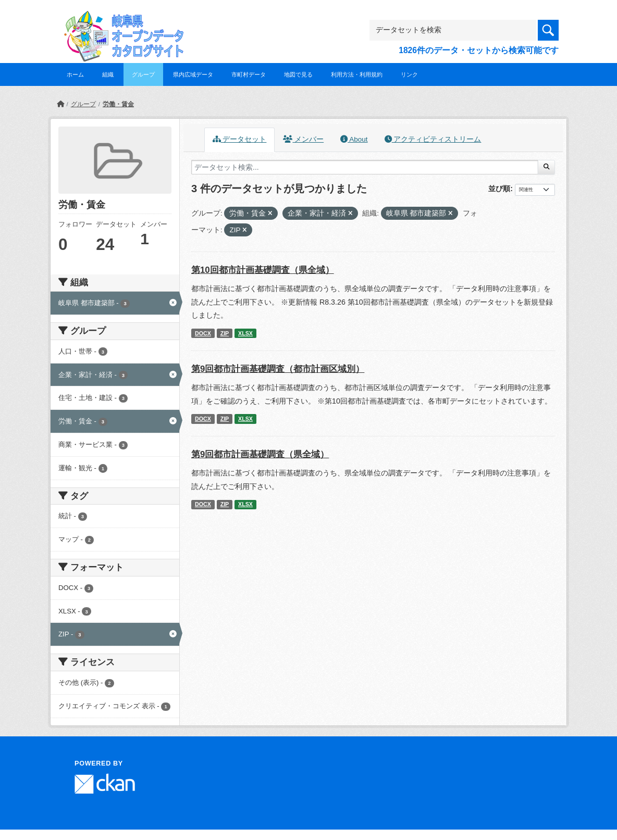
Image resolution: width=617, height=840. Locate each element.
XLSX (245, 333)
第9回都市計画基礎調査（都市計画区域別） (278, 369)
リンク (409, 74)
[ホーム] (60, 104)
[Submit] (546, 167)
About (354, 139)
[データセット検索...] (365, 167)
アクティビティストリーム (433, 139)
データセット (240, 139)
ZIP (225, 333)
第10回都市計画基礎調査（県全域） (263, 270)
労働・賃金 (118, 104)
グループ (143, 74)
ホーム (75, 74)
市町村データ (249, 74)
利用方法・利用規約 (357, 74)
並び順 (499, 189)
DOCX (203, 333)
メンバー (303, 139)
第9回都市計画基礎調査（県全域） (260, 454)
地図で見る (298, 74)
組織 (108, 74)
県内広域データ (193, 74)
